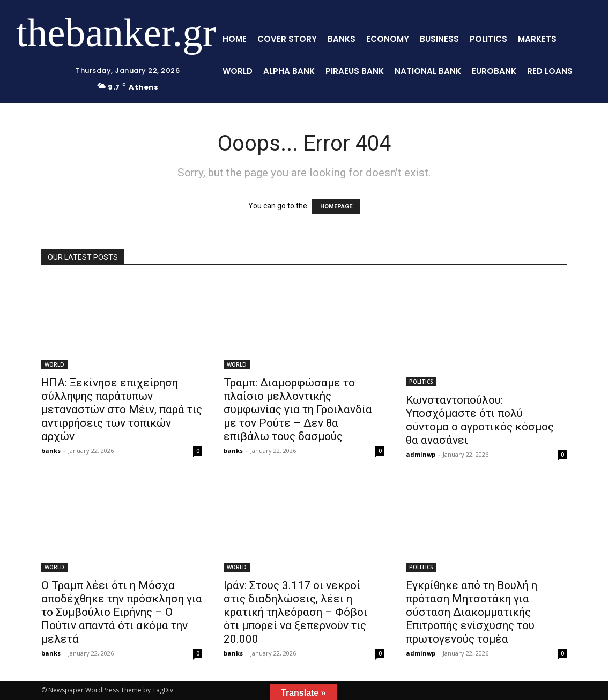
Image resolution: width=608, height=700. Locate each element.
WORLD (54, 364)
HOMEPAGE (336, 207)
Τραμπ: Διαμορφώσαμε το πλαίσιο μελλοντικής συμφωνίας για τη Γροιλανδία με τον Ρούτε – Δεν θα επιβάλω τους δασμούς (298, 409)
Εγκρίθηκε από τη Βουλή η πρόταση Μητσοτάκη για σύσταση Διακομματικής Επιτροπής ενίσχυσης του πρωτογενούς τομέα (472, 612)
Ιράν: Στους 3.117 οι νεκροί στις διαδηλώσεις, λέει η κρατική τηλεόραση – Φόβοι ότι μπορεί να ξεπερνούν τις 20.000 (295, 612)
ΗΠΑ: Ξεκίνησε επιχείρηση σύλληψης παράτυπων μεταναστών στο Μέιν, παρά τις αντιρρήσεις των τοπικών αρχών (122, 409)
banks (51, 450)
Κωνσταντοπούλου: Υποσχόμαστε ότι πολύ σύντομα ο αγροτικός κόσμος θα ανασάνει (480, 420)
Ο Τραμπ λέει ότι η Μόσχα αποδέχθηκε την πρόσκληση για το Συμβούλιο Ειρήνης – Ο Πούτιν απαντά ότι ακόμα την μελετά (122, 612)
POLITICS (421, 382)
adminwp (421, 454)
